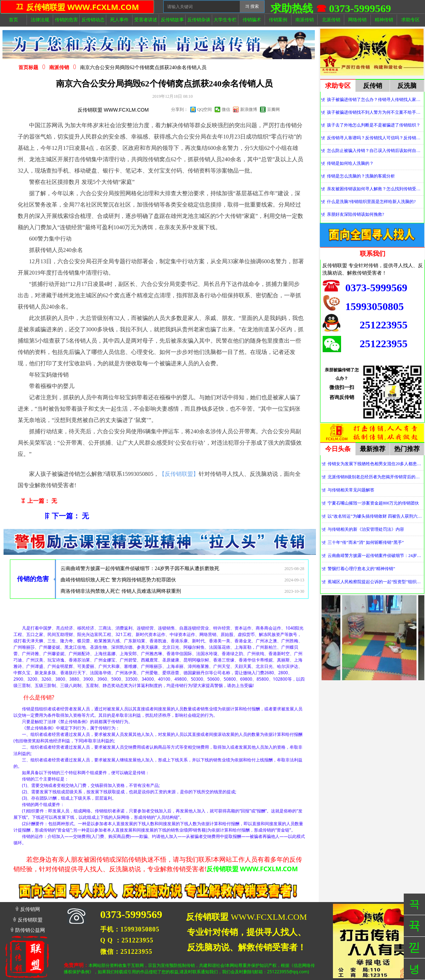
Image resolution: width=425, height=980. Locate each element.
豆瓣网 (273, 109)
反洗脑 (407, 86)
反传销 (373, 86)
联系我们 (373, 254)
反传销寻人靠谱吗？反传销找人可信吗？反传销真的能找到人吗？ (375, 138)
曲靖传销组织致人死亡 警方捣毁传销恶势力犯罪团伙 (118, 582)
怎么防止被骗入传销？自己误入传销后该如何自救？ (375, 151)
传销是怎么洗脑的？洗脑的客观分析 (361, 176)
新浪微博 (249, 109)
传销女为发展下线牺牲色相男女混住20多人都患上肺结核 (376, 464)
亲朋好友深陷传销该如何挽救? (355, 214)
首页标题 (28, 67)
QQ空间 (205, 109)
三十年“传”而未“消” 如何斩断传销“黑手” (366, 542)
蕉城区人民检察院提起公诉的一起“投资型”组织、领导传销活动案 (376, 582)
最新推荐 (373, 449)
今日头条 (338, 449)
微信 (226, 109)
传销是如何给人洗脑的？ (350, 163)
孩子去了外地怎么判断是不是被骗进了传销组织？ (374, 125)
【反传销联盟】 (179, 474)
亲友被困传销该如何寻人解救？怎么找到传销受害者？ (375, 189)
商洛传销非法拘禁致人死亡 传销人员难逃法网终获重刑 (121, 593)
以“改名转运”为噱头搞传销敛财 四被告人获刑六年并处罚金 (376, 516)
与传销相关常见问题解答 (351, 490)
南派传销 (59, 67)
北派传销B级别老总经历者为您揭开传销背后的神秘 (376, 477)
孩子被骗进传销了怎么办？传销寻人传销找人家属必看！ (375, 100)
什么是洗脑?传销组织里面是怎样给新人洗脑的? (371, 202)
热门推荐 (407, 449)
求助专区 (338, 86)
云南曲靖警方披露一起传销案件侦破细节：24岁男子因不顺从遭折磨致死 (140, 570)
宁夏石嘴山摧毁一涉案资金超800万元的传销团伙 (373, 503)
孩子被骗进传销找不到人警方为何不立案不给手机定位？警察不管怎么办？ (375, 112)
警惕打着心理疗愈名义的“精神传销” (361, 569)
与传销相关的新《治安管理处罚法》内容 (366, 529)
